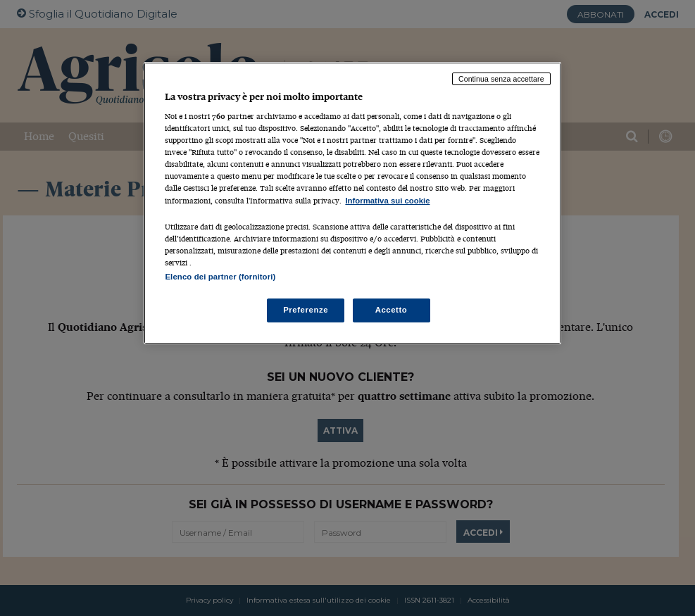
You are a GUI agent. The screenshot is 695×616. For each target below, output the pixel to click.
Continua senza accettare (501, 79)
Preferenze (306, 310)
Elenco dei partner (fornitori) (220, 277)
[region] (352, 203)
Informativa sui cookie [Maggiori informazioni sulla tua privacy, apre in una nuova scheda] (387, 201)
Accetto (392, 310)
